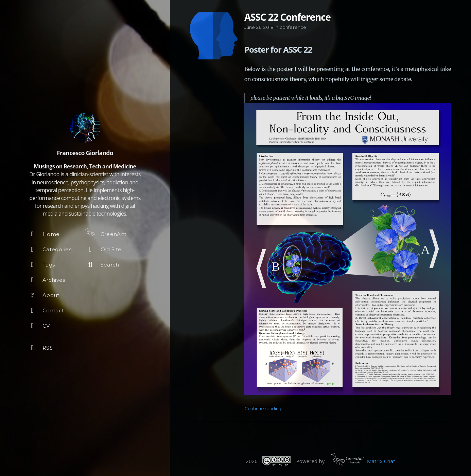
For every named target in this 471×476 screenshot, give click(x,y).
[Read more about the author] (85, 127)
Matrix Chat (381, 461)
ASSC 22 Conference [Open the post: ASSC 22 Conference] (287, 17)
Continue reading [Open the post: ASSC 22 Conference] (263, 408)
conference (293, 27)
